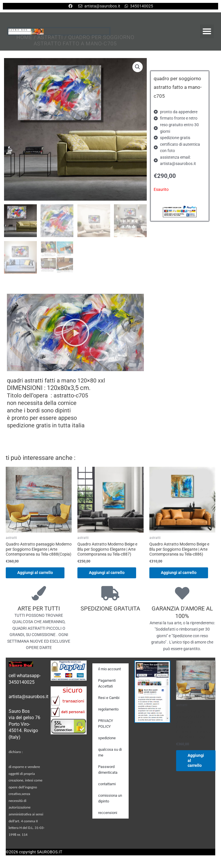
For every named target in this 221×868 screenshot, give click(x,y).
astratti (50, 40)
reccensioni (108, 813)
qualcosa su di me (110, 752)
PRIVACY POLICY (106, 724)
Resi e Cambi (109, 698)
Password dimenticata (108, 770)
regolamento (108, 709)
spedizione (107, 738)
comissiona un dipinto (110, 798)
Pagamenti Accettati (107, 683)
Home (24, 40)
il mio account (109, 669)
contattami (107, 784)
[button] (207, 31)
